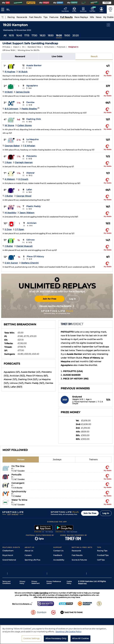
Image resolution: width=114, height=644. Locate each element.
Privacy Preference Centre (54, 601)
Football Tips (103, 555)
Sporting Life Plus (32, 560)
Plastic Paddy (33, 206)
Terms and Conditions (6, 601)
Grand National (9, 560)
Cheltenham (8, 551)
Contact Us (58, 551)
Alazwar (30, 173)
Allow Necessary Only (56, 638)
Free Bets (76, 574)
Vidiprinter (76, 564)
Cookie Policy (69, 601)
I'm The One (18, 466)
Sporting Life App (32, 564)
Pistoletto (31, 156)
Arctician (32, 223)
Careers (28, 555)
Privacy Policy (22, 601)
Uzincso (30, 240)
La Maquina (32, 139)
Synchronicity (19, 491)
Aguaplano (32, 86)
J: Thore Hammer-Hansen (84, 402)
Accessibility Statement (35, 569)
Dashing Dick (34, 119)
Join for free (90, 513)
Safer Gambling (60, 564)
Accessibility (59, 560)
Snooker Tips (103, 569)
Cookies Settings (31, 638)
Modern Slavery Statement (37, 574)
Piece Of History (35, 256)
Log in (73, 299)
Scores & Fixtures (79, 560)
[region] (57, 634)
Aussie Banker (34, 65)
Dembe (30, 102)
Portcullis (16, 475)
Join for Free (50, 299)
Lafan (29, 190)
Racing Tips (102, 551)
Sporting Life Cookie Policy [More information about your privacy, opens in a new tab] (68, 632)
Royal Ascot (8, 555)
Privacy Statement (35, 601)
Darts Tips (102, 564)
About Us (29, 551)
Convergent (18, 483)
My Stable (76, 569)
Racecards (76, 551)
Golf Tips (101, 560)
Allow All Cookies (80, 638)
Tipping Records (104, 574)
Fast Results (77, 555)
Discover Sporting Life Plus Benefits (57, 306)
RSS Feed (29, 578)
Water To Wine (19, 500)
